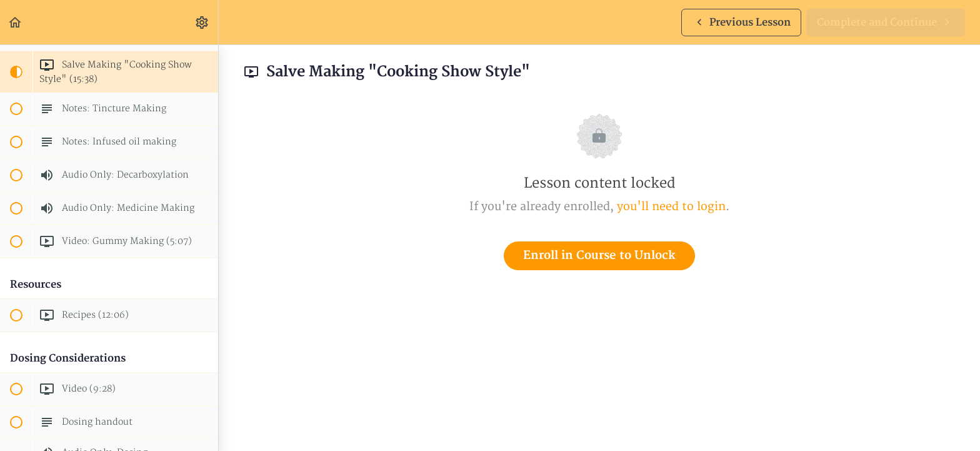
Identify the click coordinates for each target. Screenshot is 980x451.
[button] (16, 22)
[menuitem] (202, 22)
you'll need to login (671, 207)
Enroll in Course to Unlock (599, 256)
